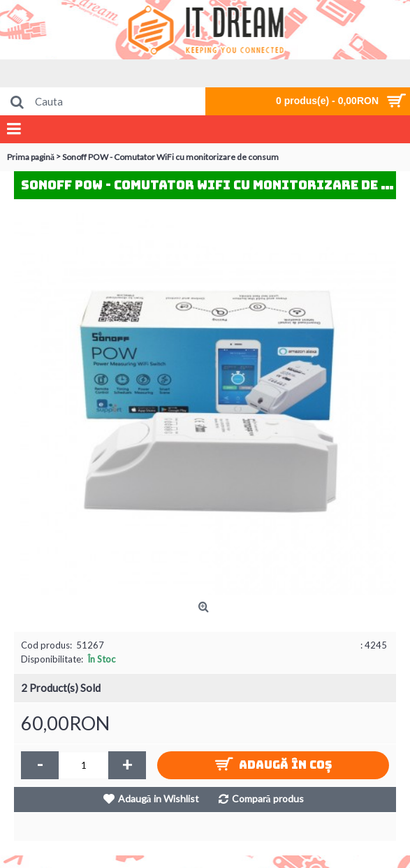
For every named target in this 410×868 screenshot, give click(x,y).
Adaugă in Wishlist (159, 798)
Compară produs (268, 798)
